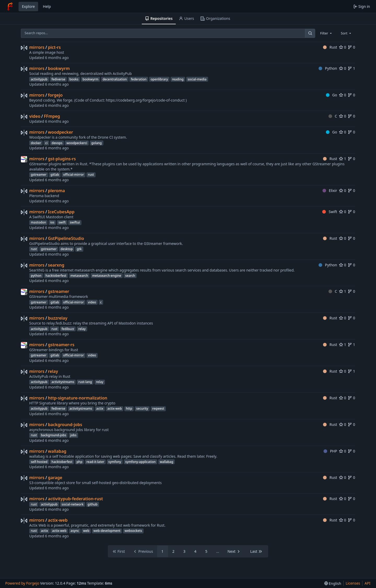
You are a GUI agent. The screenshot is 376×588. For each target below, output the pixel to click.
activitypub (39, 79)
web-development (107, 531)
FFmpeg (52, 116)
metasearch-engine (107, 276)
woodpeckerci (77, 143)
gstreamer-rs (61, 345)
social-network (73, 504)
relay (82, 329)
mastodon (38, 222)
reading (178, 79)
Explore (28, 6)
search (130, 276)
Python (328, 68)
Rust (330, 47)
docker (36, 143)
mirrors (37, 47)
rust (91, 175)
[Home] (10, 7)
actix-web (114, 408)
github (93, 504)
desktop (67, 249)
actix (100, 408)
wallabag (57, 451)
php (79, 462)
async (75, 531)
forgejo (55, 95)
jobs (73, 435)
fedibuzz (68, 329)
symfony (115, 462)
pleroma (57, 191)
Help (47, 6)
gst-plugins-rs (62, 159)
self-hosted (39, 462)
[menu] (333, 583)
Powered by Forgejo (22, 583)
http (129, 408)
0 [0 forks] (351, 47)
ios (52, 222)
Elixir (330, 190)
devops (57, 143)
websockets (133, 531)
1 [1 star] (343, 159)
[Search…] (310, 33)
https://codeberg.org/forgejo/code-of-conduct (145, 100)
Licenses (353, 583)
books (74, 79)
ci (46, 143)
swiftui (75, 222)
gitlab (55, 175)
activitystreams (63, 382)
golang (97, 143)
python (36, 276)
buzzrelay (58, 318)
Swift (330, 212)
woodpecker (61, 132)
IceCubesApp (61, 212)
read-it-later (95, 462)
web (86, 531)
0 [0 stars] (343, 47)
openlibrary (159, 79)
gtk (79, 249)
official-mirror (74, 175)
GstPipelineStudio (66, 238)
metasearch (79, 276)
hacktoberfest (56, 276)
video (35, 116)
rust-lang (85, 382)
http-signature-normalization (78, 398)
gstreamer (39, 175)
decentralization (115, 79)
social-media (197, 79)
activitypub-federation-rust (76, 499)
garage (55, 478)
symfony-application (141, 462)
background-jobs (65, 425)
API (367, 583)
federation (139, 79)
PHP (330, 451)
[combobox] (326, 33)
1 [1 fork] (351, 68)
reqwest (158, 408)
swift (62, 222)
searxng (56, 265)
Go (331, 95)
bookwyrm (59, 68)
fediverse (58, 79)
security (142, 408)
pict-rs (54, 47)
